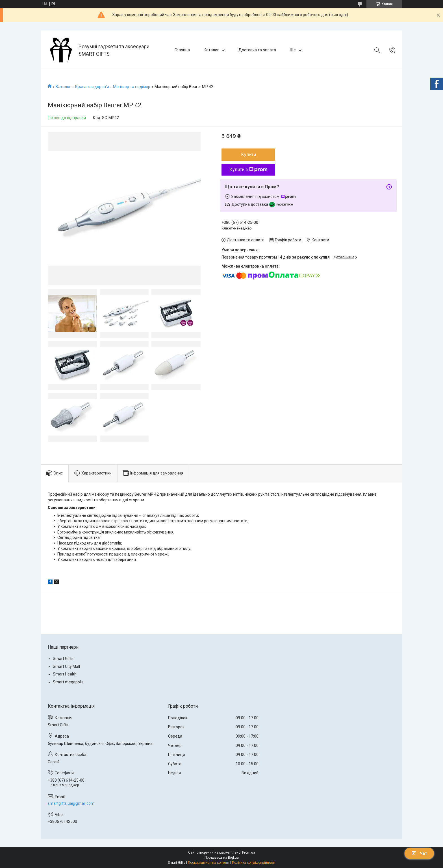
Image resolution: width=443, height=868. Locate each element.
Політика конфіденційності (254, 863)
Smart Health (65, 674)
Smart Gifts (63, 659)
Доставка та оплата (257, 50)
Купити (248, 155)
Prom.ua (249, 852)
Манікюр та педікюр (132, 87)
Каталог (211, 50)
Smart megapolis (68, 682)
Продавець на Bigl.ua (222, 858)
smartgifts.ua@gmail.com (71, 803)
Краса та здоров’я (92, 87)
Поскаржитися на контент (209, 863)
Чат (419, 853)
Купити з (248, 170)
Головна (182, 50)
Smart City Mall (66, 666)
